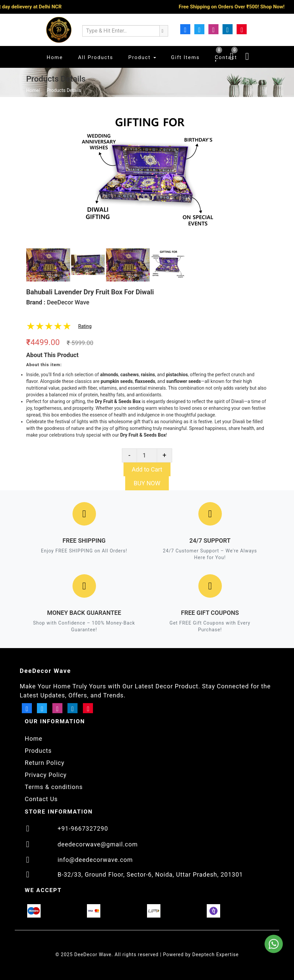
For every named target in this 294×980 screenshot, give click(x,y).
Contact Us (41, 799)
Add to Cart (147, 469)
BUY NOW (147, 483)
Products (38, 751)
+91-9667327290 (83, 828)
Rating (85, 326)
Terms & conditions (54, 787)
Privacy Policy (46, 775)
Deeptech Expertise (215, 954)
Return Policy (45, 763)
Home (33, 90)
